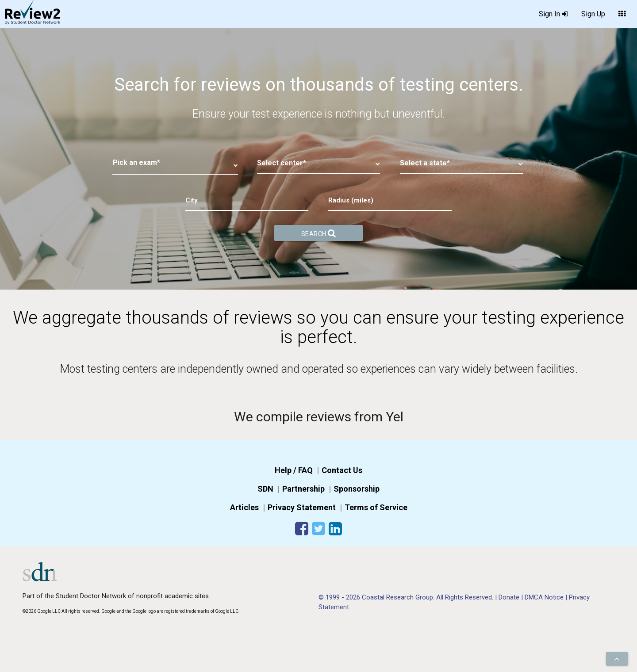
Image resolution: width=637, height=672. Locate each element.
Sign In (553, 14)
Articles (244, 507)
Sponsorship (357, 489)
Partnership (303, 489)
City (192, 200)
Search (319, 233)
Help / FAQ (294, 470)
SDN (265, 489)
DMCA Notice (545, 597)
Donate (510, 597)
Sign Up (593, 14)
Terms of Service (376, 507)
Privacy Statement (302, 507)
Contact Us (342, 470)
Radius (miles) (351, 200)
